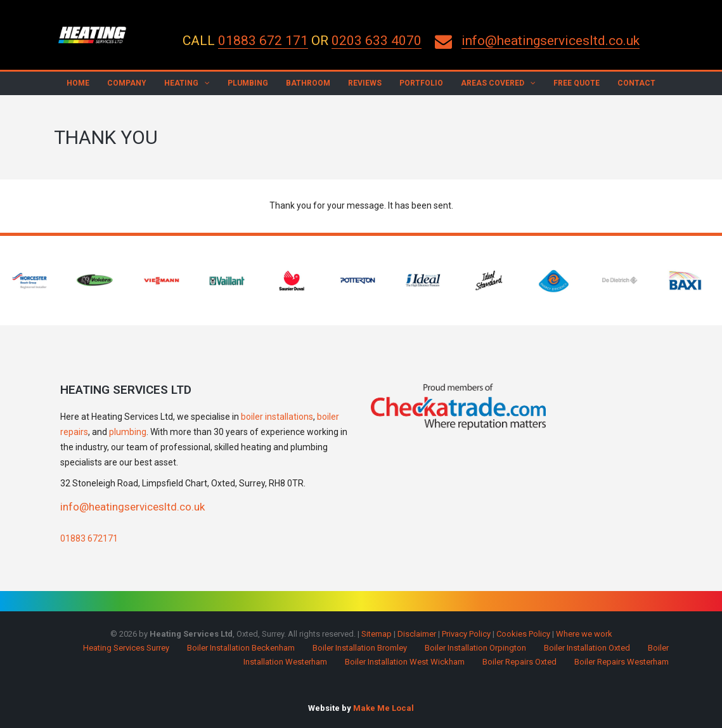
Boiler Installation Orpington (475, 648)
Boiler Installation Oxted (587, 648)
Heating (181, 83)
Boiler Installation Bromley (360, 648)
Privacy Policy (466, 634)
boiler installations (277, 417)
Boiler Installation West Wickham (405, 662)
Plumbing (248, 83)
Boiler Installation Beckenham (241, 648)
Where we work (584, 634)
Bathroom (308, 83)
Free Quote (577, 83)
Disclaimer (417, 634)
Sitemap (377, 634)
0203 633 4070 (377, 41)
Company (127, 83)
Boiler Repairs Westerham (622, 662)
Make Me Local (384, 708)
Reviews (365, 83)
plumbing (128, 432)
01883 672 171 (263, 41)
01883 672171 (89, 538)
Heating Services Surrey (126, 648)
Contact (636, 83)
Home (78, 83)
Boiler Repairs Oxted (519, 662)
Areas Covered (493, 83)
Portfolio (421, 83)
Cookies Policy (523, 634)
